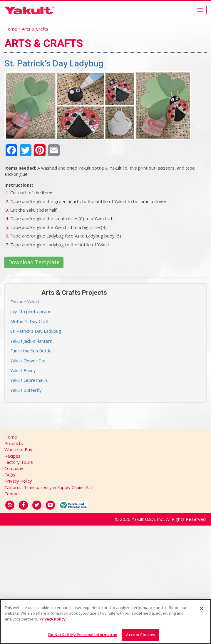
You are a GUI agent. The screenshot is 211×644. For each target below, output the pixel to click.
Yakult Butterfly (26, 390)
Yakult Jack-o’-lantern (31, 341)
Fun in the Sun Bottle (31, 351)
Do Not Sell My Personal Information (83, 635)
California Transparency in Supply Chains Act (48, 487)
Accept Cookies (140, 635)
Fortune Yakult (25, 302)
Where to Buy (18, 449)
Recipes (12, 456)
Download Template (34, 262)
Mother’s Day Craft (30, 321)
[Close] (202, 608)
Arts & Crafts (35, 29)
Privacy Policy (18, 481)
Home (11, 29)
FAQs (10, 475)
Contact (12, 494)
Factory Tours (19, 462)
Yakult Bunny (23, 370)
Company (14, 468)
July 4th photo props (31, 311)
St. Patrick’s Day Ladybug (36, 331)
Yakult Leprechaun (29, 380)
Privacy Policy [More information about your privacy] (52, 619)
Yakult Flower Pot (28, 361)
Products (14, 443)
